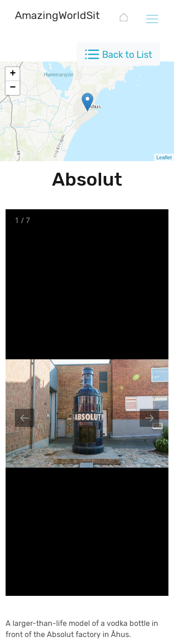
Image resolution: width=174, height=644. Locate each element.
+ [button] (13, 74)
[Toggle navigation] (152, 19)
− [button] (13, 88)
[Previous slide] (25, 418)
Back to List (127, 55)
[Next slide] (149, 418)
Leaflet (164, 157)
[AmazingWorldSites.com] (75, 16)
